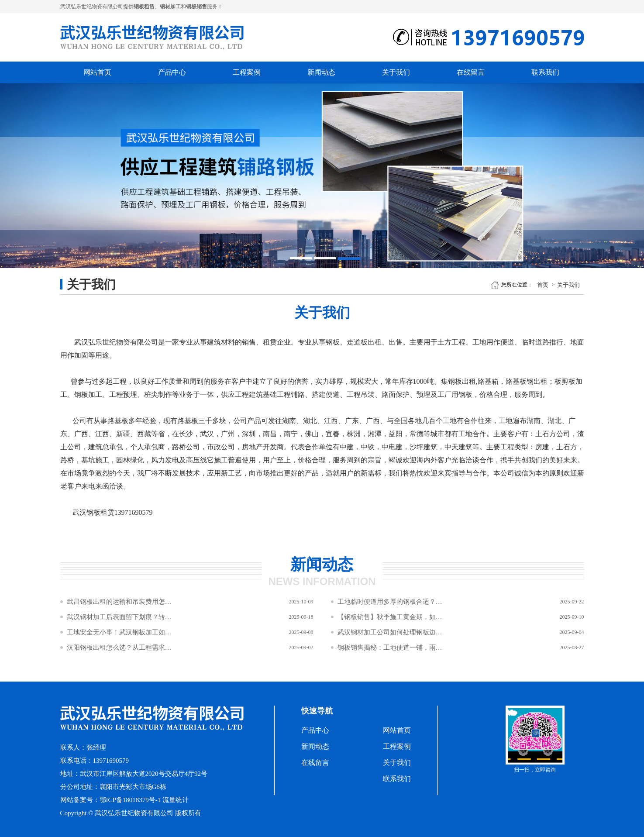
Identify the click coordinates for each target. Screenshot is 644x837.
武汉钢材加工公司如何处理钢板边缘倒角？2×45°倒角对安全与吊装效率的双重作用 (390, 632)
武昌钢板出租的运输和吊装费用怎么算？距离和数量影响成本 (119, 602)
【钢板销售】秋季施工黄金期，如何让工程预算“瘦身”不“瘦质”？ (390, 617)
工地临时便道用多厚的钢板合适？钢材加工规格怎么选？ (390, 602)
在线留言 (471, 72)
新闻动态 (321, 72)
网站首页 (97, 72)
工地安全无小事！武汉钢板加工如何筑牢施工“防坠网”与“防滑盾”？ (119, 632)
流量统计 (176, 800)
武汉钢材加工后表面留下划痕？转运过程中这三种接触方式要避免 (119, 617)
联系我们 (545, 72)
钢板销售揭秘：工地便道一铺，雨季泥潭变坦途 (390, 648)
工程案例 (247, 72)
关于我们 (396, 72)
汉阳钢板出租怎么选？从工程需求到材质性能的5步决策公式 (119, 648)
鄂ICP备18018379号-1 (130, 800)
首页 (543, 285)
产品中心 (172, 72)
